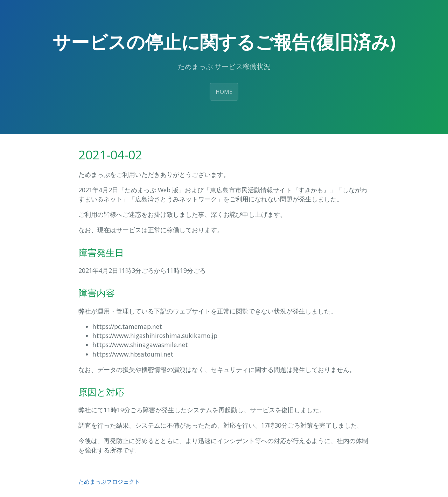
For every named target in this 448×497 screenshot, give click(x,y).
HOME (224, 92)
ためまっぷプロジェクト (109, 482)
